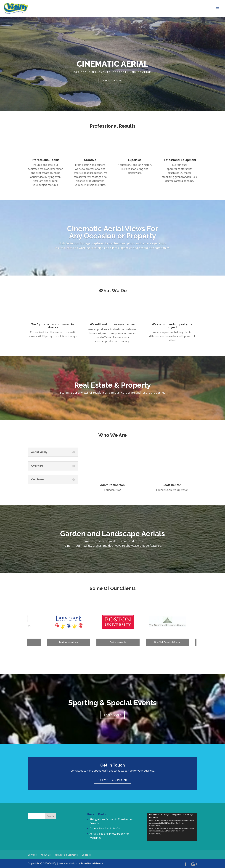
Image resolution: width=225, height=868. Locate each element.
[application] (172, 827)
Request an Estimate (66, 855)
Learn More (113, 715)
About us (46, 855)
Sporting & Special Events (112, 703)
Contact (86, 855)
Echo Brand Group (92, 863)
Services (32, 855)
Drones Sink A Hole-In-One (105, 828)
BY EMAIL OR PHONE (112, 780)
